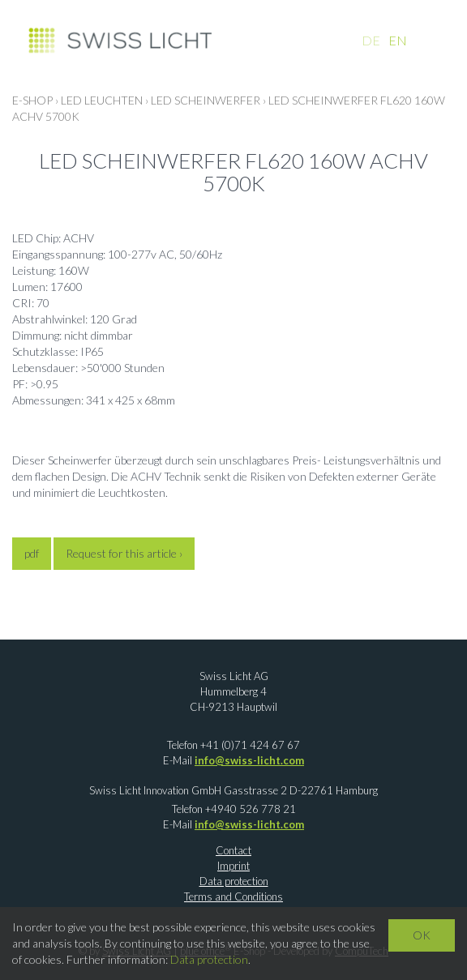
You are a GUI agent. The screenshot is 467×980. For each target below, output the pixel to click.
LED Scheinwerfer (206, 100)
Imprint (233, 866)
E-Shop (32, 100)
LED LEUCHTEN (102, 100)
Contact (233, 850)
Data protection (234, 881)
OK (422, 935)
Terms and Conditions (233, 897)
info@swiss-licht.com (249, 760)
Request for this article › (124, 553)
